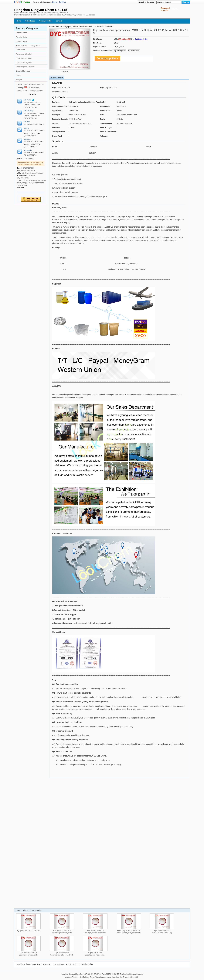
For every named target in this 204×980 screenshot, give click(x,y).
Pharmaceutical (22, 33)
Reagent (19, 80)
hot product (31, 964)
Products (59, 27)
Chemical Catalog (85, 964)
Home (19, 21)
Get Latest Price (141, 39)
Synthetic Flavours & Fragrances (28, 46)
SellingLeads (30, 21)
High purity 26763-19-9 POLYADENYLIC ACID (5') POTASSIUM (162, 933)
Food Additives (21, 41)
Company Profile (45, 21)
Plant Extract (21, 50)
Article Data (71, 964)
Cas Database (59, 964)
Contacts (59, 21)
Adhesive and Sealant (24, 54)
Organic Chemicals (23, 71)
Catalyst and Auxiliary (24, 58)
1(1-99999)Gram (120, 51)
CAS (39, 964)
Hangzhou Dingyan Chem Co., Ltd (30, 84)
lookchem (21, 964)
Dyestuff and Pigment (24, 63)
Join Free (62, 2)
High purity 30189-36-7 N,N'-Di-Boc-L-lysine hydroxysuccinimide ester (129, 933)
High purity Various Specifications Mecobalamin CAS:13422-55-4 (95, 955)
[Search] (186, 2)
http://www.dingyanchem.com (32, 173)
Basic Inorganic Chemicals (26, 67)
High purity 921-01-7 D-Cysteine (28, 931)
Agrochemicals (21, 37)
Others (18, 75)
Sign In (55, 2)
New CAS (47, 964)
